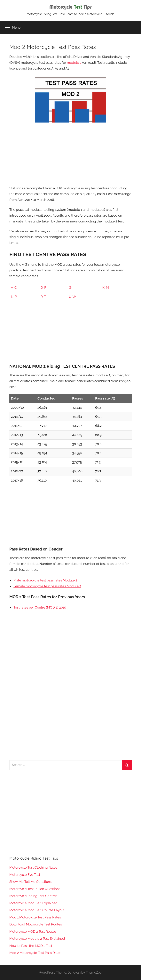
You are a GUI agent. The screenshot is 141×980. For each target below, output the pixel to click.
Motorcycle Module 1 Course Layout (37, 910)
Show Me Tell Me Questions (30, 882)
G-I (71, 288)
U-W (72, 297)
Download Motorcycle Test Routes (36, 924)
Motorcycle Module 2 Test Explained (37, 939)
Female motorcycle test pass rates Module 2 (47, 586)
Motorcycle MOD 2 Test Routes (33, 931)
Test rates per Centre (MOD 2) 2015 (40, 607)
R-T (43, 297)
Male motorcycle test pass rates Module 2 (45, 580)
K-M (106, 288)
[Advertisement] (70, 154)
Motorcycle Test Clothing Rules (33, 867)
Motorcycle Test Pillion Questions (35, 889)
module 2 (74, 63)
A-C (14, 288)
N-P (14, 297)
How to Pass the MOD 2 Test (31, 946)
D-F (43, 288)
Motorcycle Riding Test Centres (33, 896)
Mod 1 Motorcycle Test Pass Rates (35, 917)
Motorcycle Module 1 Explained (33, 903)
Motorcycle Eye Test (25, 875)
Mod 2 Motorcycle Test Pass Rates (35, 953)
